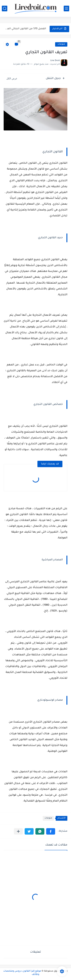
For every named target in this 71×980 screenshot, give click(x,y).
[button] (51, 831)
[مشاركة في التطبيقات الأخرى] (18, 831)
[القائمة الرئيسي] (66, 8)
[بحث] (5, 8)
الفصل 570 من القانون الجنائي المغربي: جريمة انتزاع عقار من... (25, 29)
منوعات (61, 44)
